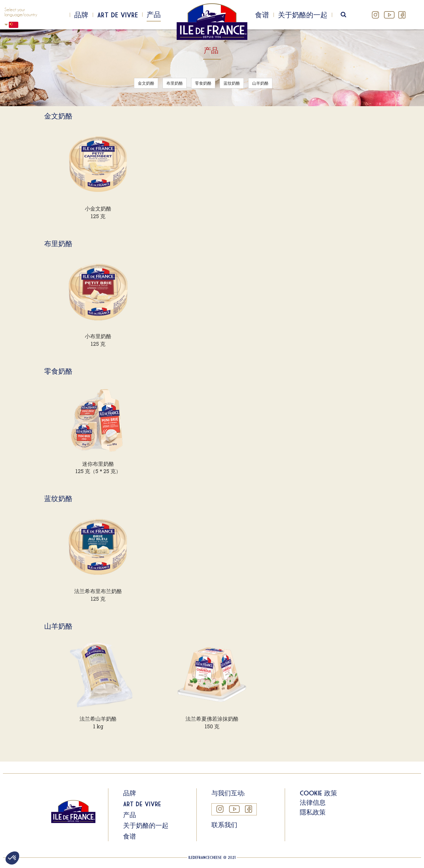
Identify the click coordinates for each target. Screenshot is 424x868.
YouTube (389, 15)
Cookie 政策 (318, 793)
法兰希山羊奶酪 (98, 719)
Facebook (402, 15)
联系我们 (224, 825)
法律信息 (313, 802)
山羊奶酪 (260, 83)
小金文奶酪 (98, 208)
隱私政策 (313, 812)
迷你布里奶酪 (98, 464)
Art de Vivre (117, 15)
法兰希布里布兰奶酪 (98, 591)
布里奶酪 (175, 83)
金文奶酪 (146, 83)
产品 (154, 14)
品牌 (81, 15)
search (347, 15)
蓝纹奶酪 (232, 83)
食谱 (262, 15)
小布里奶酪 (98, 336)
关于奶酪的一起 (303, 15)
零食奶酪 (203, 83)
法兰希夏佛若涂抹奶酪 (212, 719)
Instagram (376, 15)
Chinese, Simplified (6, 25)
